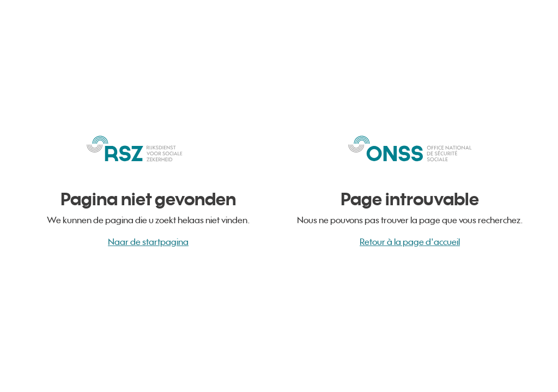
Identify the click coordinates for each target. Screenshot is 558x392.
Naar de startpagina (148, 242)
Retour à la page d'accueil (410, 242)
